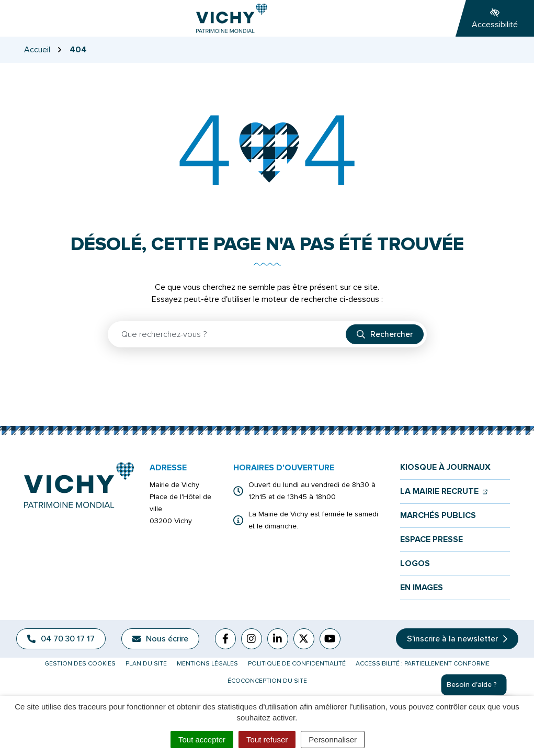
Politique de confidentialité (297, 664)
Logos (415, 564)
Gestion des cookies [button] (80, 664)
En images (422, 588)
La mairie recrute (444, 492)
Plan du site (146, 664)
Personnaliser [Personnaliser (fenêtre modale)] (333, 740)
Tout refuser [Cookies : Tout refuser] (267, 740)
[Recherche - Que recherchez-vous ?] (227, 334)
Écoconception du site (267, 681)
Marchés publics (438, 516)
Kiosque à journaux (445, 467)
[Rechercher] (385, 334)
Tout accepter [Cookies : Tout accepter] (202, 740)
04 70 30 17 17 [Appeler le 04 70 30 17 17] (61, 639)
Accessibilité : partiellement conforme (423, 664)
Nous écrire (160, 639)
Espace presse (431, 540)
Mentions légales (207, 664)
